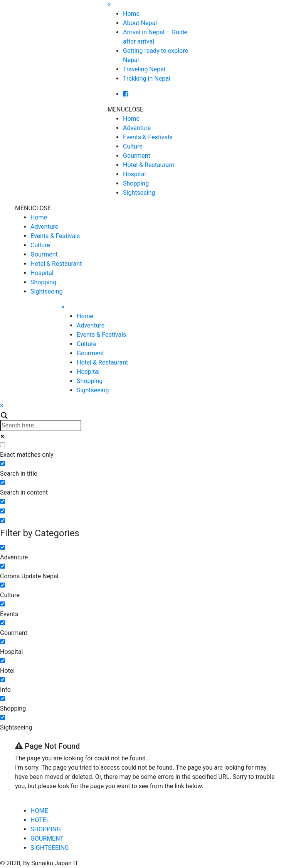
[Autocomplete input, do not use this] (124, 426)
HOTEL (40, 820)
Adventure (137, 128)
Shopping (136, 183)
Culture (133, 146)
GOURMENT (47, 838)
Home (131, 14)
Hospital (135, 174)
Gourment (137, 156)
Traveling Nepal (144, 69)
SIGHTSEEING (50, 848)
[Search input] (41, 426)
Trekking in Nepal (147, 79)
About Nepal (140, 23)
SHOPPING (46, 829)
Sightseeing (139, 193)
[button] (125, 109)
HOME (39, 811)
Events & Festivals (148, 137)
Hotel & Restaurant (149, 165)
